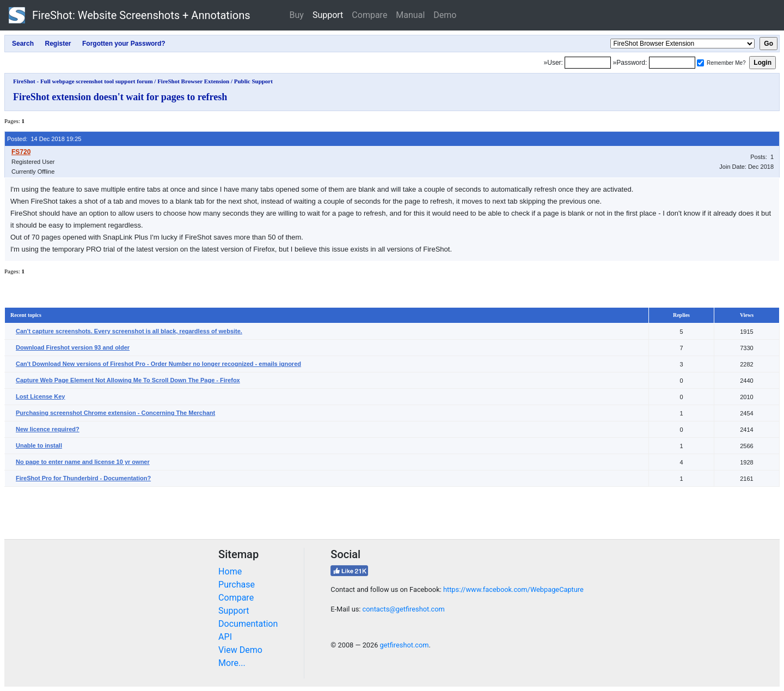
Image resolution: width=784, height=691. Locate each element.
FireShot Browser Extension (193, 81)
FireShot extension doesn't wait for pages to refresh (120, 97)
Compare (369, 15)
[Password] (672, 63)
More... (232, 663)
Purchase (237, 585)
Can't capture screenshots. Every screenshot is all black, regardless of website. (129, 331)
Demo (445, 15)
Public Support (253, 81)
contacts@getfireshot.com (404, 609)
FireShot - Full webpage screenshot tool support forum (83, 81)
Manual (410, 15)
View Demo (240, 650)
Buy (297, 15)
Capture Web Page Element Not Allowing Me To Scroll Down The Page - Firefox (128, 380)
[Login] (588, 63)
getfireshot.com (405, 645)
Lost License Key (40, 396)
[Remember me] (700, 63)
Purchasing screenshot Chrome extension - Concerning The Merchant (115, 413)
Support (328, 15)
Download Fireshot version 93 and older (73, 347)
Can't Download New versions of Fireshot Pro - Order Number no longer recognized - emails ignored (158, 364)
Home (230, 571)
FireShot (130, 15)
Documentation (248, 624)
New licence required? (48, 429)
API (225, 637)
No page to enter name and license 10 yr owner (83, 462)
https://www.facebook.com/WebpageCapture (513, 589)
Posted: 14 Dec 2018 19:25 (44, 139)
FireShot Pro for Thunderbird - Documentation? (83, 478)
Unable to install (39, 445)
